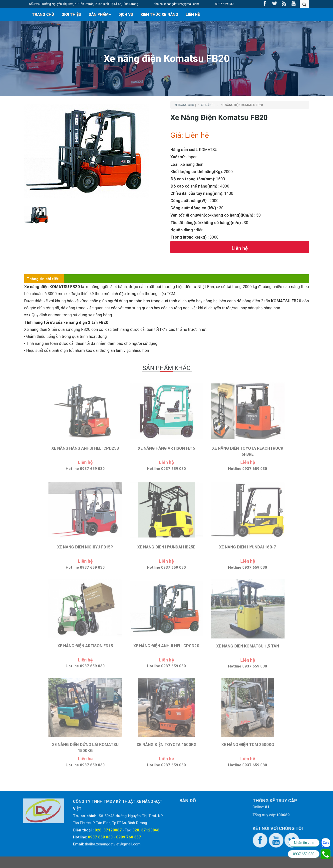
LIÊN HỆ (193, 14)
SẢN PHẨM (100, 14)
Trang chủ (184, 105)
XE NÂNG (207, 105)
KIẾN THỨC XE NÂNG (159, 14)
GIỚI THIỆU (71, 14)
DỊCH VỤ (126, 14)
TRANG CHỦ (43, 14)
